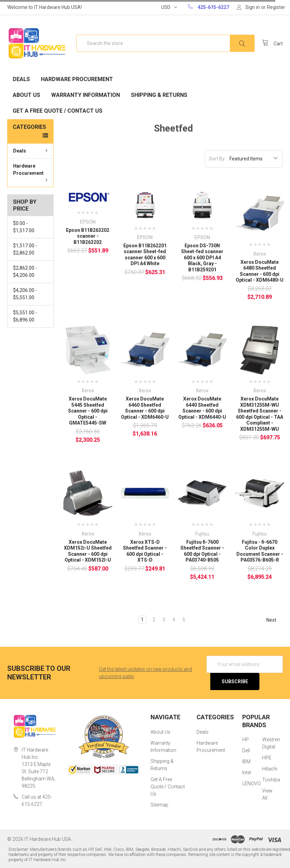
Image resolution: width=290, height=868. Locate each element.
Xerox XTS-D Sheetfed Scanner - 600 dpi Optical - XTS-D (145, 551)
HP (246, 740)
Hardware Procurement (77, 79)
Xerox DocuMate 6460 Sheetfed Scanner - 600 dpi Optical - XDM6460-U (145, 408)
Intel (247, 773)
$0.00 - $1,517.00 (24, 227)
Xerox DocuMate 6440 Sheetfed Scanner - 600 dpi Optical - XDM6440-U (202, 408)
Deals (21, 79)
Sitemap (159, 805)
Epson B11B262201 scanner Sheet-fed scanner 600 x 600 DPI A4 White (145, 255)
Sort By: (217, 159)
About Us (26, 95)
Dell (246, 751)
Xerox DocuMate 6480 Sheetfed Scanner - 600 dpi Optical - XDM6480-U (260, 271)
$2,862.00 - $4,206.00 (25, 272)
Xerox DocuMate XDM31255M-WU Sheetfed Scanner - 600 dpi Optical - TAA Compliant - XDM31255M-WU (260, 414)
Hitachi (270, 769)
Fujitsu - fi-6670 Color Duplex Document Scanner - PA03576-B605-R (260, 551)
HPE (267, 758)
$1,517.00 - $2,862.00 (25, 249)
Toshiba (271, 780)
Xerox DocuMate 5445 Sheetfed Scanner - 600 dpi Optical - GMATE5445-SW (88, 411)
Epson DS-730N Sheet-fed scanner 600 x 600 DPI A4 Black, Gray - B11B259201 (202, 258)
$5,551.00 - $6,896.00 (25, 316)
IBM (246, 762)
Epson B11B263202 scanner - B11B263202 (88, 236)
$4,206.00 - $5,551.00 (25, 294)
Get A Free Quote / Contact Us (58, 111)
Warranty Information (86, 95)
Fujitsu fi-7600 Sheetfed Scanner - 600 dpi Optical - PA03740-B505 (202, 551)
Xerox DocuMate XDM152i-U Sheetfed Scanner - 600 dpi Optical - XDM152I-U (88, 551)
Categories (29, 127)
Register (276, 7)
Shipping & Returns (159, 95)
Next (274, 620)
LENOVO (252, 784)
